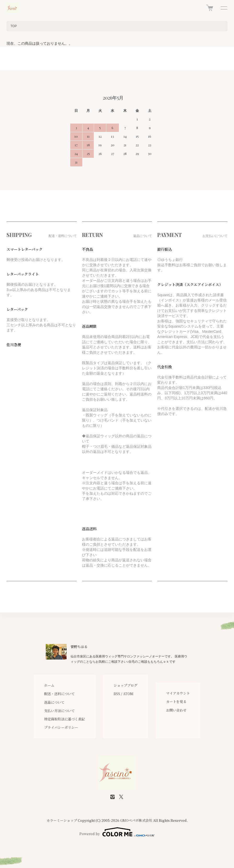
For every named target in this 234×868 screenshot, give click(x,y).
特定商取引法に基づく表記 (65, 719)
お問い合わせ (176, 710)
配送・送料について (59, 694)
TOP (14, 26)
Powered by (117, 832)
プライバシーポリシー (61, 727)
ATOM (128, 694)
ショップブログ (125, 685)
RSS (117, 694)
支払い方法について (59, 711)
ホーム (49, 685)
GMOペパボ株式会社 (136, 820)
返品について (54, 702)
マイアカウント (178, 693)
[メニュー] (224, 8)
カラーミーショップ (62, 820)
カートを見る (176, 701)
